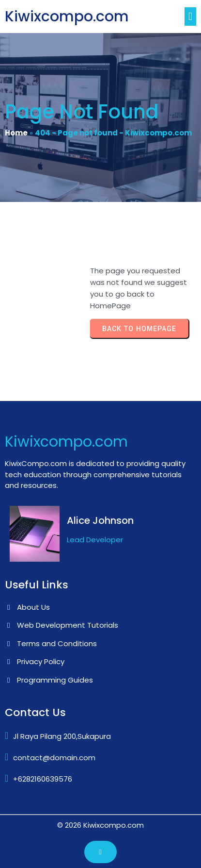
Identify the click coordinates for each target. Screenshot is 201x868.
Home (16, 133)
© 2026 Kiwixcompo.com (100, 825)
